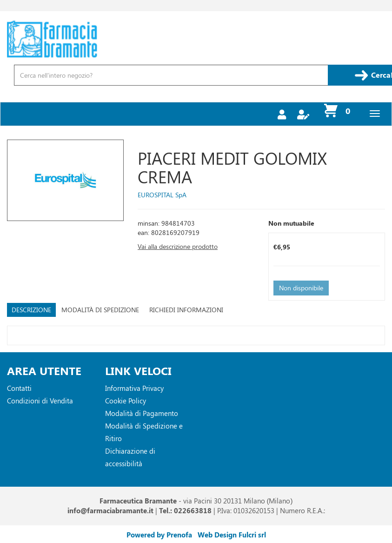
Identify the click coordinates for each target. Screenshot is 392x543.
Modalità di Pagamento (142, 413)
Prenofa (179, 535)
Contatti (19, 388)
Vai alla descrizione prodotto (178, 246)
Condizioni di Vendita (40, 401)
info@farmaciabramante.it (110, 510)
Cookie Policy (126, 401)
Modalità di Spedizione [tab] (100, 310)
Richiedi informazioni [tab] (186, 310)
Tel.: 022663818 (185, 510)
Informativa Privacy (134, 388)
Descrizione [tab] (31, 310)
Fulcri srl (252, 535)
